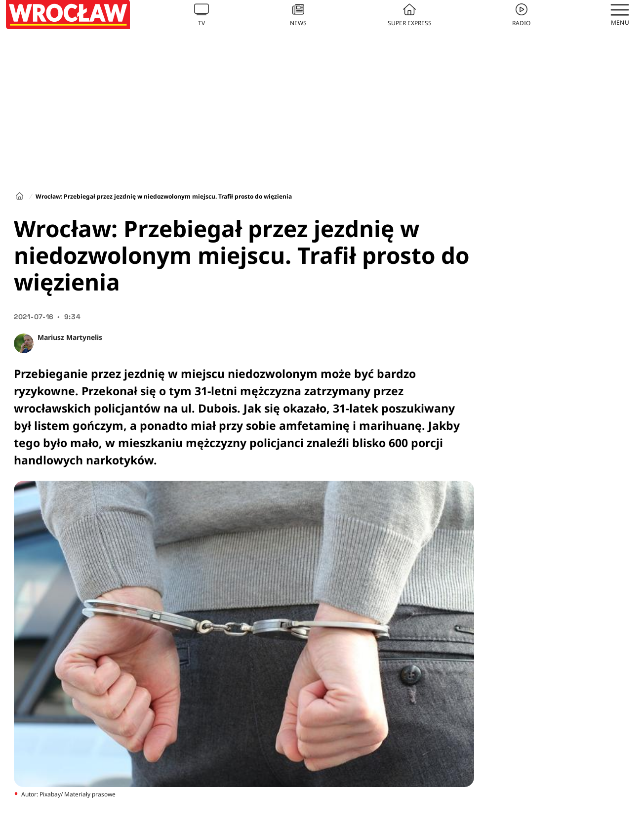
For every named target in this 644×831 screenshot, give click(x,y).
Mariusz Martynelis (70, 337)
